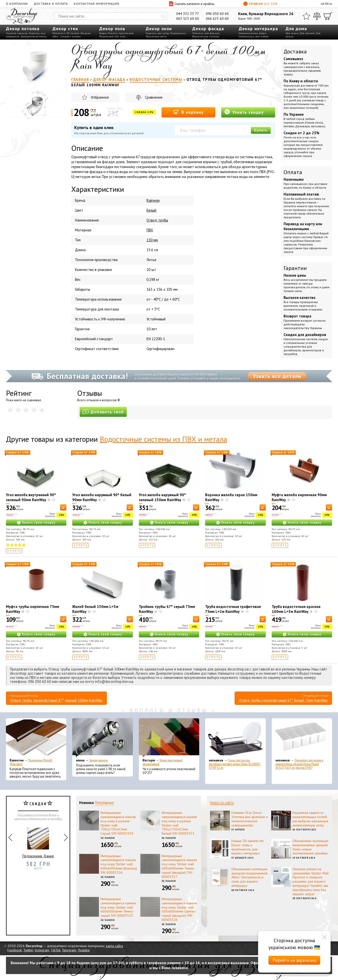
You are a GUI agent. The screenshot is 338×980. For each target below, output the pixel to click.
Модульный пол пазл (112, 36)
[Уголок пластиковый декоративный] (169, 738)
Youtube (84, 950)
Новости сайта (222, 803)
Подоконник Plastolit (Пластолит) (31, 762)
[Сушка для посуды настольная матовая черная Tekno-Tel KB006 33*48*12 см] (235, 738)
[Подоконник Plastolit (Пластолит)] (36, 738)
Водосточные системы (206, 36)
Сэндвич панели (71, 36)
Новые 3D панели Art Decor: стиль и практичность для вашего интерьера (247, 847)
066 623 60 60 (217, 19)
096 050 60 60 (217, 14)
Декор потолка (23, 29)
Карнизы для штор (157, 33)
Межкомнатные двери (253, 33)
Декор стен (65, 29)
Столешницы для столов (253, 36)
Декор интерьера (258, 29)
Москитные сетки (156, 36)
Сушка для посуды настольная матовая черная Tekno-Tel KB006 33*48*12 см (234, 764)
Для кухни (292, 33)
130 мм (152, 240)
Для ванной (307, 33)
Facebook (15, 950)
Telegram (69, 950)
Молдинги (59, 33)
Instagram (42, 950)
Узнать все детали (277, 376)
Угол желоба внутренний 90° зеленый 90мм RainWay (31, 497)
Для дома (296, 29)
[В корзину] (63, 507)
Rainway (153, 200)
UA (323, 4)
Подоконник (178, 33)
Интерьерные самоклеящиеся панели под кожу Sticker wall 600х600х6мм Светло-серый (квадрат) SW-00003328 (179, 909)
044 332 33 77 (188, 14)
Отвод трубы (157, 220)
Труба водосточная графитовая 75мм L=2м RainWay (233, 609)
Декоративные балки (34, 36)
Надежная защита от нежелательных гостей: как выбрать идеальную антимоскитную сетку (310, 819)
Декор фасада (208, 29)
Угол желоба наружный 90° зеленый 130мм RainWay (162, 497)
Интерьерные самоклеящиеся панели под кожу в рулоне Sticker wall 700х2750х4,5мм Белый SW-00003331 (179, 823)
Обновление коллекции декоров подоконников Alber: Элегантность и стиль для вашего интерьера (249, 877)
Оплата (293, 172)
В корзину (188, 112)
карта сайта (114, 946)
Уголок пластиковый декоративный (162, 762)
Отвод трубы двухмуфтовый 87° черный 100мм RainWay (56, 700)
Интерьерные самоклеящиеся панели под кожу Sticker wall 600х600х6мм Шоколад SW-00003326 (119, 864)
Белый (151, 210)
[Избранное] (306, 16)
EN (327, 4)
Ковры (103, 33)
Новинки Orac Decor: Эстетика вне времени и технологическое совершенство (250, 819)
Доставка (295, 51)
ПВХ (150, 230)
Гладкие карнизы (17, 33)
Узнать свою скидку (39, 523)
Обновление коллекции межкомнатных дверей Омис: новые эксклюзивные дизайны (310, 847)
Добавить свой (103, 412)
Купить (261, 130)
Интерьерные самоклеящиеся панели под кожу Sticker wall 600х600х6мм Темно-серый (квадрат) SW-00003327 (179, 866)
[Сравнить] (317, 16)
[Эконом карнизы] (102, 738)
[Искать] (163, 16)
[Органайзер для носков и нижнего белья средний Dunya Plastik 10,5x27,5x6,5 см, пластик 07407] (302, 738)
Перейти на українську (294, 960)
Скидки (260, 4)
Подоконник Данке (38, 841)
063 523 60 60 (188, 19)
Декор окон (159, 29)
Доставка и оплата (51, 4)
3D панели (73, 33)
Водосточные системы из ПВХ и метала (163, 439)
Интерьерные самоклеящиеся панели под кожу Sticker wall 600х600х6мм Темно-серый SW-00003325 (118, 907)
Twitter (28, 950)
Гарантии (295, 268)
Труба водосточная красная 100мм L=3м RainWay (296, 609)
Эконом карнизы (98, 760)
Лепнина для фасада (206, 33)
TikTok (56, 950)
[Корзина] (328, 16)
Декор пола (112, 29)
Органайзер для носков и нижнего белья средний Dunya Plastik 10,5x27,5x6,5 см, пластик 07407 (299, 764)
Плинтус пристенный (121, 33)
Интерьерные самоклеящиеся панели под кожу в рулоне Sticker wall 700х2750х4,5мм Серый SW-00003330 (118, 823)
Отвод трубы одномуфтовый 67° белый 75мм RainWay (283, 700)
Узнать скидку (244, 112)
